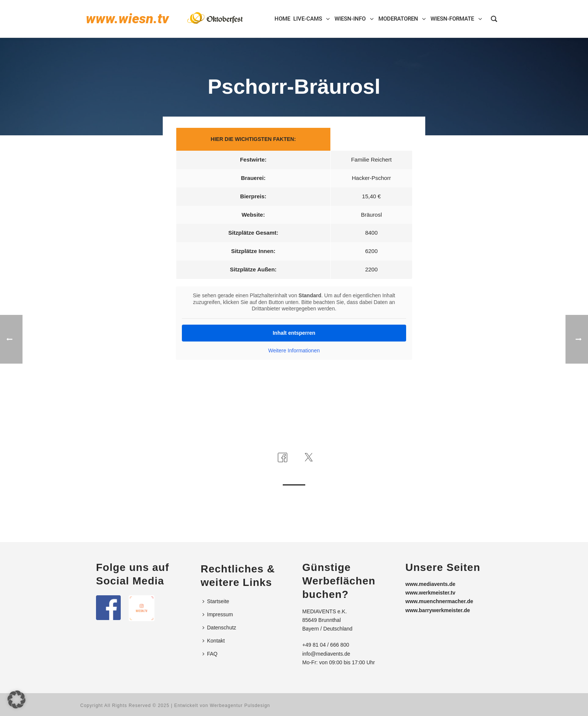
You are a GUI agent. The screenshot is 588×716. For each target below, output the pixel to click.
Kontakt (214, 641)
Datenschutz (219, 628)
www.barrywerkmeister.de (438, 610)
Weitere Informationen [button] (294, 351)
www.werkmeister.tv (430, 593)
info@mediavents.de (326, 654)
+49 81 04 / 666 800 (326, 645)
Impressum (218, 614)
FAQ (210, 654)
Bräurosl (371, 215)
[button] (16, 700)
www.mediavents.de (430, 584)
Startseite (216, 601)
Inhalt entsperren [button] (294, 333)
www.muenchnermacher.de (439, 601)
